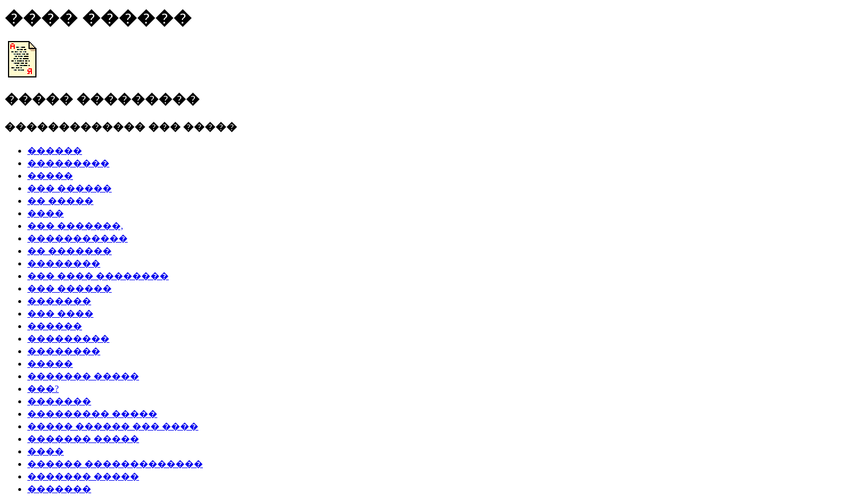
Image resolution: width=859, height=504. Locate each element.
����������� (78, 238)
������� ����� (83, 376)
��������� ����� (92, 414)
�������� (64, 263)
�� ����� (60, 201)
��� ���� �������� (98, 276)
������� (59, 301)
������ (55, 151)
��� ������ (70, 188)
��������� (68, 163)
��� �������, (75, 226)
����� (50, 176)
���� (46, 213)
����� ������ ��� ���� (113, 426)
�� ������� (70, 251)
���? (43, 389)
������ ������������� (115, 464)
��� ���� (60, 314)
